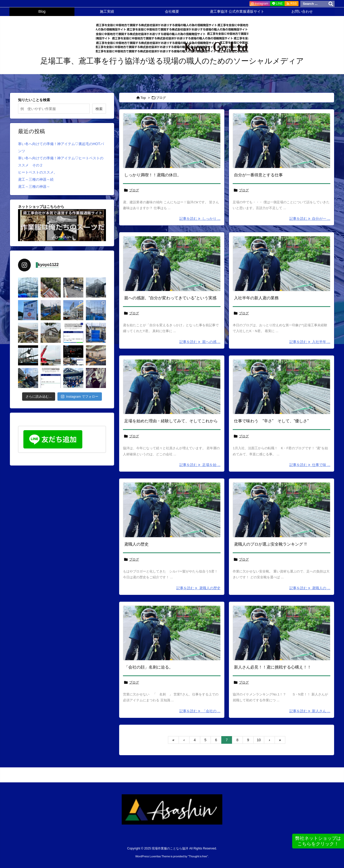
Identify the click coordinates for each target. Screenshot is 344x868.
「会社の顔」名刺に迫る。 (149, 667)
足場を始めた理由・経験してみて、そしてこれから (171, 421)
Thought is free (198, 856)
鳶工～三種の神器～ (34, 187)
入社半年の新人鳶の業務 (256, 298)
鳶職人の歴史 (136, 544)
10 (259, 740)
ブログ (134, 190)
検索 (99, 109)
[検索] (331, 4)
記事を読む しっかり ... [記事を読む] (200, 219)
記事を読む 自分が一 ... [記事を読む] (310, 219)
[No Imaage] (172, 141)
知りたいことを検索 (34, 100)
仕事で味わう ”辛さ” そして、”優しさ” (271, 421)
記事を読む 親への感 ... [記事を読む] (200, 342)
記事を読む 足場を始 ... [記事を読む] (200, 465)
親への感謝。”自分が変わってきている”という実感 (170, 298)
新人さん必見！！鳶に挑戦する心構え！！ (273, 667)
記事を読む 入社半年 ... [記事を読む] (310, 342)
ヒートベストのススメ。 (38, 172)
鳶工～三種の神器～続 (36, 179)
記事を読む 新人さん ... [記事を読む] (310, 711)
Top (143, 98)
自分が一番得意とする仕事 (258, 175)
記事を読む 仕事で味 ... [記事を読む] (310, 465)
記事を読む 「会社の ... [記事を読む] (200, 711)
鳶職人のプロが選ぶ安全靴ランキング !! (270, 544)
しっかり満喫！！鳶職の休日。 (153, 175)
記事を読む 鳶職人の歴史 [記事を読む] (198, 588)
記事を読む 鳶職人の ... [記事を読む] (310, 588)
